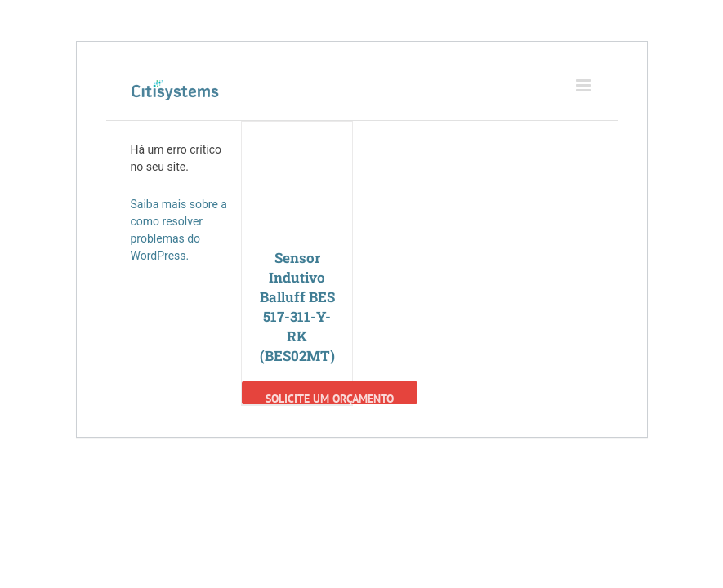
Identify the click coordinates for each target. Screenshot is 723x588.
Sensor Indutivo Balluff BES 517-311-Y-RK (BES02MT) (297, 307)
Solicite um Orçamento (330, 398)
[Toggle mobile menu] (585, 85)
